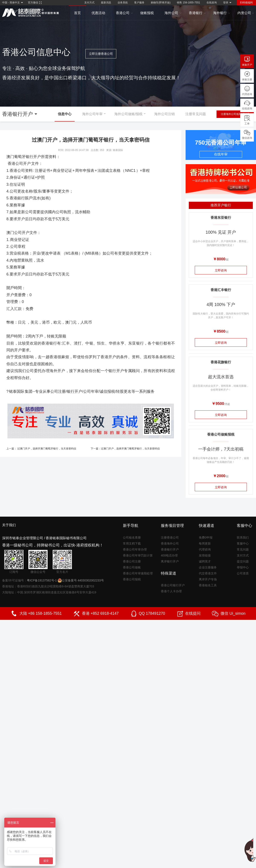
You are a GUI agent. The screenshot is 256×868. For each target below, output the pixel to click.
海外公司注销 (164, 114)
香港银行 (197, 13)
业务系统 (123, 3)
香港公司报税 (132, 579)
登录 (226, 3)
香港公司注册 (132, 561)
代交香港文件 (208, 573)
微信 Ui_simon (233, 613)
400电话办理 (169, 555)
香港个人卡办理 (171, 591)
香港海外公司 (170, 543)
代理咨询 (205, 549)
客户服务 (139, 3)
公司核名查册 (132, 538)
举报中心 (243, 567)
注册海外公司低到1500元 (235, 114)
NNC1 (130, 171)
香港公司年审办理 (135, 549)
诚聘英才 (205, 561)
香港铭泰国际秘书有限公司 (66, 538)
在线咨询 (212, 3)
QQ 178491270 (152, 613)
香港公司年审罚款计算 (138, 555)
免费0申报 (206, 538)
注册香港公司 (170, 538)
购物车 (161, 3)
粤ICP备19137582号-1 (42, 580)
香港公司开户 (19, 164)
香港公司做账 (132, 567)
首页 (77, 13)
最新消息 (106, 3)
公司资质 (243, 573)
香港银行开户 (170, 549)
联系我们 (243, 538)
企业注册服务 (208, 567)
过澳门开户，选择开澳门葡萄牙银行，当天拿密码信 (47, 449)
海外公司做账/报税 (128, 114)
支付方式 (89, 3)
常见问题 (243, 549)
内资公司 (246, 13)
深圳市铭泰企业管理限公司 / (24, 538)
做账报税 (147, 13)
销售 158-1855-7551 (188, 3)
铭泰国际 (17, 391)
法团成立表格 (109, 171)
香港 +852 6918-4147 (100, 613)
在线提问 (193, 613)
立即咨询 (221, 270)
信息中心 (65, 114)
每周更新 (205, 543)
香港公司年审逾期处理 (138, 573)
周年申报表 (85, 171)
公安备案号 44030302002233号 (81, 580)
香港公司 (124, 13)
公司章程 (18, 246)
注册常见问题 (196, 114)
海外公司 (173, 13)
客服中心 (243, 543)
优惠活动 (98, 13)
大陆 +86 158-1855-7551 (41, 613)
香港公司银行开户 (173, 585)
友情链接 (205, 555)
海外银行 (222, 13)
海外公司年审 (92, 114)
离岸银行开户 (170, 561)
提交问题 (243, 561)
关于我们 (9, 525)
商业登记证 (63, 171)
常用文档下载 (132, 543)
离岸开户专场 (208, 579)
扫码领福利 (246, 3)
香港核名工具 (208, 585)
